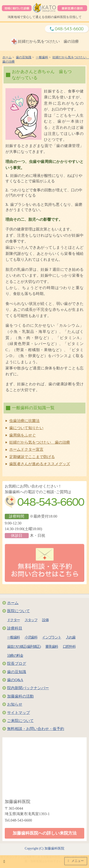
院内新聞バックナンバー (28, 688)
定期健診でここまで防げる (32, 457)
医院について (19, 611)
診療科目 (15, 628)
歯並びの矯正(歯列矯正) (24, 646)
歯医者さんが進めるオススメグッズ (40, 464)
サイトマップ (19, 713)
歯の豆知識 (17, 672)
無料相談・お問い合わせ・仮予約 (36, 729)
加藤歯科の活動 (20, 696)
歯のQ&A (15, 680)
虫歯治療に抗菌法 (24, 421)
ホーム (13, 603)
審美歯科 (52, 646)
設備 (45, 620)
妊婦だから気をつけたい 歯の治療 (40, 442)
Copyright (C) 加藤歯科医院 (44, 848)
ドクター (14, 620)
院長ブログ (17, 664)
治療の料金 (15, 655)
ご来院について (20, 721)
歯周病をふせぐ (23, 435)
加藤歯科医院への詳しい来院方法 (45, 833)
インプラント (52, 637)
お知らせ (15, 704)
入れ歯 (71, 637)
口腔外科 (69, 646)
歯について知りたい (26, 428)
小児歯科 (31, 637)
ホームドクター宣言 (26, 449)
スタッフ (31, 620)
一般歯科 (14, 637)
